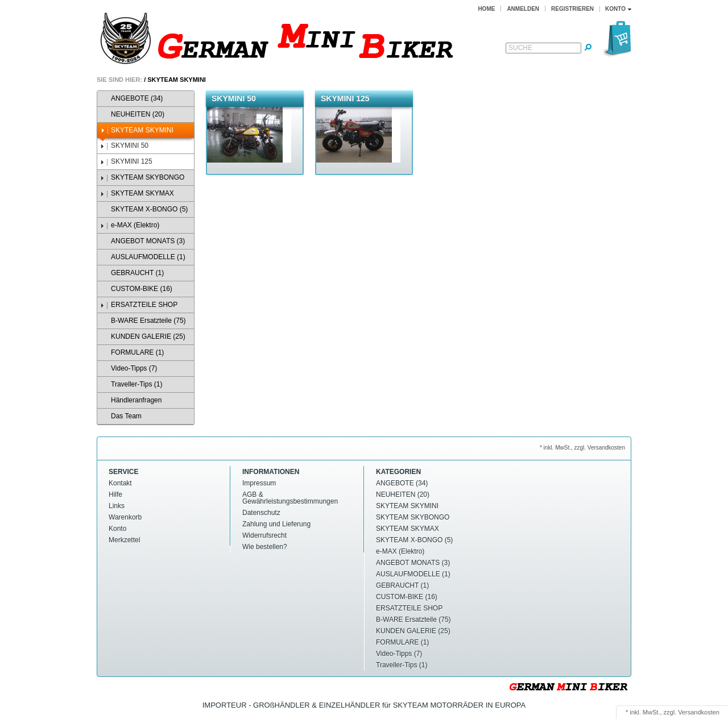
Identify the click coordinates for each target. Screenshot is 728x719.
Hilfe (115, 494)
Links (117, 506)
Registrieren (572, 9)
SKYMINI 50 (124, 146)
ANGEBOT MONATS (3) (142, 241)
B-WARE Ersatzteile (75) (143, 321)
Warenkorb (125, 517)
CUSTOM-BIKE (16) (136, 289)
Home (486, 9)
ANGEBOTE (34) (131, 99)
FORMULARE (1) (132, 353)
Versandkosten (699, 712)
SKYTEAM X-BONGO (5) (144, 209)
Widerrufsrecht (264, 535)
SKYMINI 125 (126, 162)
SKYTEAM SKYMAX (137, 194)
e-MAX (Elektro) (130, 225)
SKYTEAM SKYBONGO (142, 178)
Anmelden (523, 9)
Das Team (121, 416)
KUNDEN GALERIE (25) (143, 337)
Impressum (259, 483)
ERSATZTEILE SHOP (139, 305)
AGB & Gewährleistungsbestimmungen (290, 498)
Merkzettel (124, 540)
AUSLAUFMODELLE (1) (143, 257)
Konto (117, 529)
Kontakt (120, 483)
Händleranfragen (131, 400)
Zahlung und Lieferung (276, 524)
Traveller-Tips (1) (131, 385)
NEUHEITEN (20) (132, 115)
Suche (520, 48)
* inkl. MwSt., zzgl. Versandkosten (582, 448)
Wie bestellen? (265, 547)
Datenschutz (261, 513)
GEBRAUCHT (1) (132, 273)
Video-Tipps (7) (129, 369)
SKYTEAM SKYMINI (177, 80)
